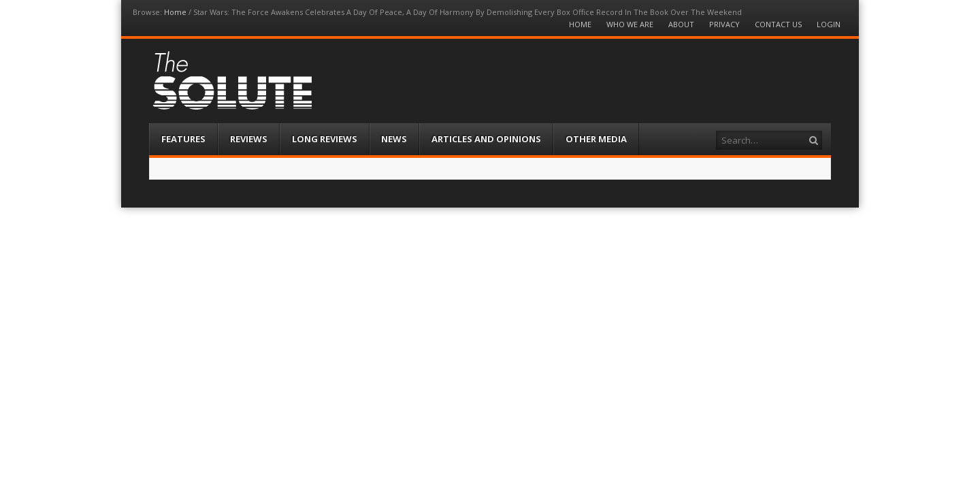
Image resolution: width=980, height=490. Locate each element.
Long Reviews (325, 139)
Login (829, 24)
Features (183, 139)
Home (175, 12)
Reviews (249, 139)
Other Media (596, 139)
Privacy (724, 24)
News (394, 139)
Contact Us (778, 24)
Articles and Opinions (486, 139)
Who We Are (630, 24)
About (681, 24)
